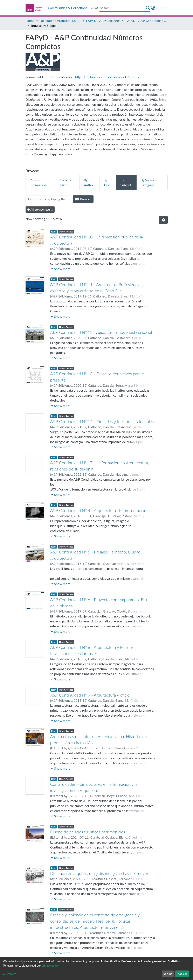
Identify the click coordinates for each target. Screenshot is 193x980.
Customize (10, 974)
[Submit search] (148, 8)
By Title (107, 182)
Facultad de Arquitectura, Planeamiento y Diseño (60, 21)
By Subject (126, 182)
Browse (83, 199)
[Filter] (49, 199)
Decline (168, 974)
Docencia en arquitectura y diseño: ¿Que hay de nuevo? (99, 873)
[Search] (125, 8)
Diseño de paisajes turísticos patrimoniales (88, 832)
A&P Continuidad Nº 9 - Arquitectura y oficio (90, 695)
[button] (153, 8)
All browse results (40, 209)
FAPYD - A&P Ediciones (103, 21)
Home (30, 21)
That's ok (182, 974)
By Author (89, 182)
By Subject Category (148, 182)
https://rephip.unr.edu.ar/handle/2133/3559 (107, 77)
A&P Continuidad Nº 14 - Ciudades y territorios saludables (102, 421)
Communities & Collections (68, 8)
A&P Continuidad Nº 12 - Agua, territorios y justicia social (101, 332)
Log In (160, 8)
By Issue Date (66, 182)
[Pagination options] (163, 220)
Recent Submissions (39, 182)
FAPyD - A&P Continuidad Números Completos (146, 21)
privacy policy (50, 965)
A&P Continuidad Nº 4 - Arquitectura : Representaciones (100, 510)
